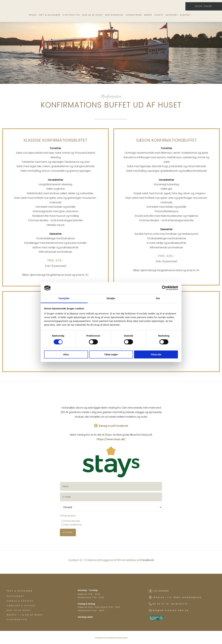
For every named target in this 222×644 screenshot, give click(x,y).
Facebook (148, 560)
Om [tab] (158, 298)
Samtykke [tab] (64, 298)
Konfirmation (71, 15)
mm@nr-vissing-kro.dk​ (171, 610)
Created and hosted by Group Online (111, 638)
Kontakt (185, 15)
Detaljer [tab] (111, 298)
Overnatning (134, 15)
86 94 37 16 (161, 604)
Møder (148, 15)
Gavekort (172, 15)
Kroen (33, 15)
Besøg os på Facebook (111, 426)
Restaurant (15, 596)
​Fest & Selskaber (20, 591)
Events (159, 15)
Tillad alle (156, 354)
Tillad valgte (111, 354)
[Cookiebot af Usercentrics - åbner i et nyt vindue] (164, 288)
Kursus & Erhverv (20, 601)
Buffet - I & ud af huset (25, 615)
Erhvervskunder (72, 521)
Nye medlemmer (73, 525)
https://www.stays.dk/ (111, 439)
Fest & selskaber (50, 15)
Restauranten (114, 15)
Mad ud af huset (93, 15)
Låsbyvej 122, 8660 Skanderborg (177, 597)
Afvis (66, 354)
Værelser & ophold (21, 606)
